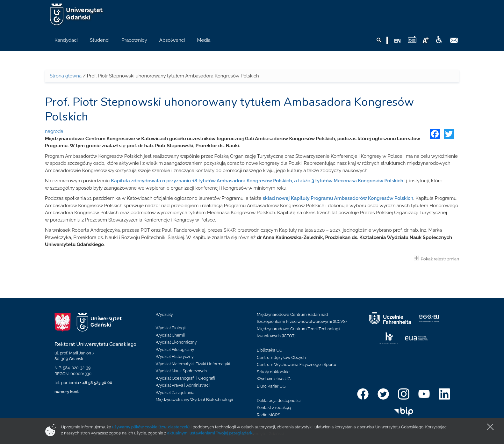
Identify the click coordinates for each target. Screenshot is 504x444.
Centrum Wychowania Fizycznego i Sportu (296, 364)
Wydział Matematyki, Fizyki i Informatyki (193, 364)
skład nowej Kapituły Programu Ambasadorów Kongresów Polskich (338, 198)
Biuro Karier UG (271, 386)
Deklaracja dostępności (279, 400)
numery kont (67, 392)
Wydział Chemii (170, 335)
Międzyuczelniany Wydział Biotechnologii (194, 400)
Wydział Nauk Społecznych (181, 371)
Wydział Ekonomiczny (176, 342)
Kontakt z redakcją (274, 408)
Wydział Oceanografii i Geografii (186, 378)
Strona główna (66, 76)
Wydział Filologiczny (175, 349)
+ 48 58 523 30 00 (96, 383)
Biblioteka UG (270, 350)
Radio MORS (269, 415)
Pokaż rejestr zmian (436, 258)
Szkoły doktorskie (273, 372)
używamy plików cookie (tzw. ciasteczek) (151, 427)
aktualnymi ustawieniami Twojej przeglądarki (210, 433)
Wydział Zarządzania (175, 393)
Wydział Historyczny (175, 357)
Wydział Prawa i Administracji (183, 385)
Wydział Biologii (171, 328)
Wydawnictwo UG (274, 379)
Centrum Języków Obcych (281, 357)
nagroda (54, 131)
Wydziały (164, 314)
